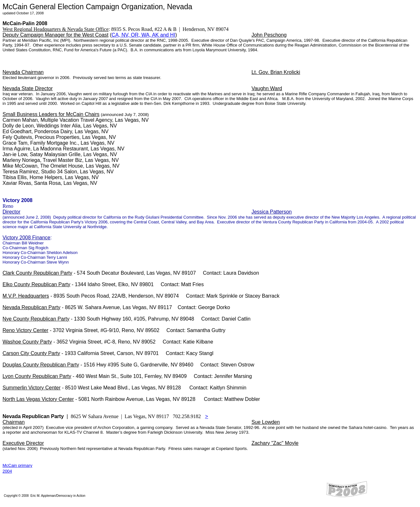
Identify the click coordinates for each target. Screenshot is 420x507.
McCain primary (17, 465)
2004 (7, 471)
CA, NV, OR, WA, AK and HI (143, 35)
